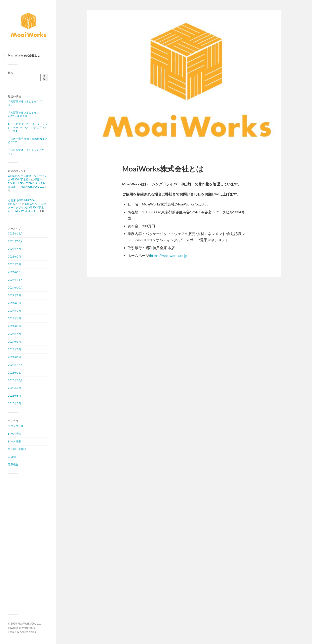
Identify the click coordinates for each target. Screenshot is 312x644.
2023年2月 (15, 403)
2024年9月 (15, 295)
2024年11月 (15, 280)
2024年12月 (15, 272)
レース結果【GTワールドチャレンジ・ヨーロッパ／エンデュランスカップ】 (28, 127)
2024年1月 (15, 357)
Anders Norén (28, 632)
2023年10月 (15, 380)
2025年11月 (15, 233)
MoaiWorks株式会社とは (24, 55)
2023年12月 (15, 365)
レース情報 (14, 434)
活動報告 (13, 464)
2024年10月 (15, 288)
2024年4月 (15, 334)
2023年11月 (15, 373)
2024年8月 (15, 303)
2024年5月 (15, 326)
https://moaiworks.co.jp (169, 256)
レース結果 (14, 441)
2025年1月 (15, 264)
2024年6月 (15, 318)
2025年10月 (15, 241)
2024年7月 (15, 311)
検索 (11, 73)
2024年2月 (15, 349)
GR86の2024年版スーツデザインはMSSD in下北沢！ (27, 178)
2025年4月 (15, 249)
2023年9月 (15, 388)
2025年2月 (15, 257)
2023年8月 (15, 396)
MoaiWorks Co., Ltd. (29, 624)
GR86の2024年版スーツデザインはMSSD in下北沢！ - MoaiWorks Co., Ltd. (27, 207)
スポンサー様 (16, 426)
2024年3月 (15, 342)
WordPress (28, 628)
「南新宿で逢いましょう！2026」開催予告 (23, 114)
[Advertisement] (28, 540)
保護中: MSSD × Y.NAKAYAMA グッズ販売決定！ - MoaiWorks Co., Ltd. (27, 183)
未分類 (12, 457)
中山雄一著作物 (17, 449)
